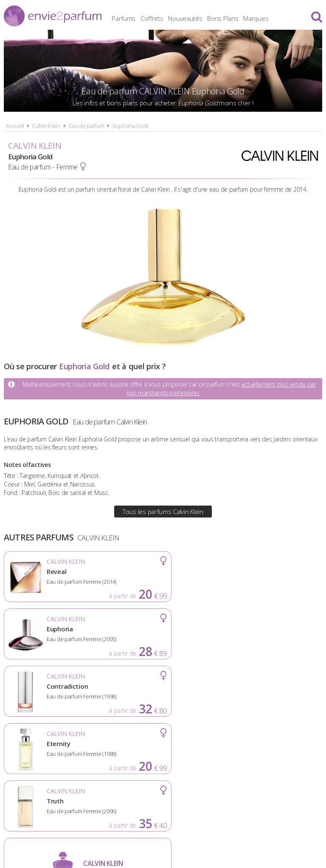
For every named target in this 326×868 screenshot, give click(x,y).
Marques (272, 17)
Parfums (140, 17)
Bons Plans (239, 17)
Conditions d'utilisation (140, 749)
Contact (295, 749)
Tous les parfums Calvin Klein (163, 512)
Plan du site (250, 749)
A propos (74, 749)
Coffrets (169, 17)
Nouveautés (202, 17)
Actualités (30, 749)
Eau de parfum (86, 126)
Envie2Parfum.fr (53, 16)
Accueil (15, 126)
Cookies (205, 749)
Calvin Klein (46, 126)
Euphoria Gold (131, 126)
